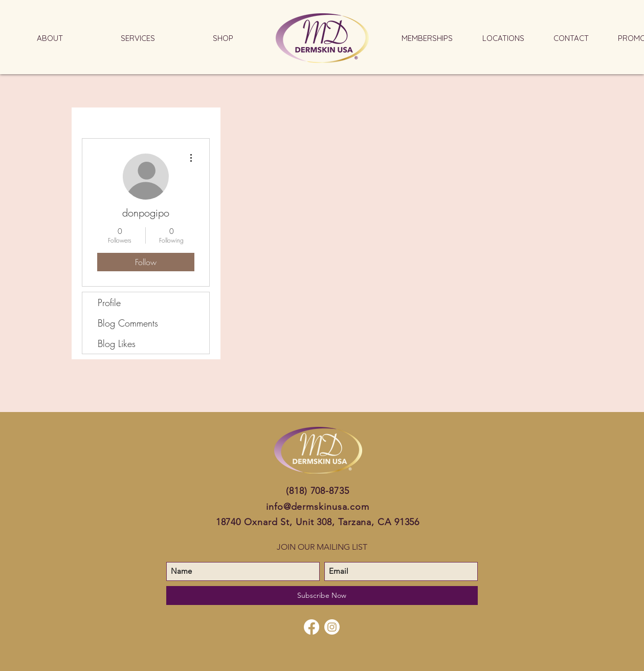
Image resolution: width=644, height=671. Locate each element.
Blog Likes (117, 343)
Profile (109, 302)
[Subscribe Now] (322, 596)
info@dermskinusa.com (318, 507)
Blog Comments (128, 323)
